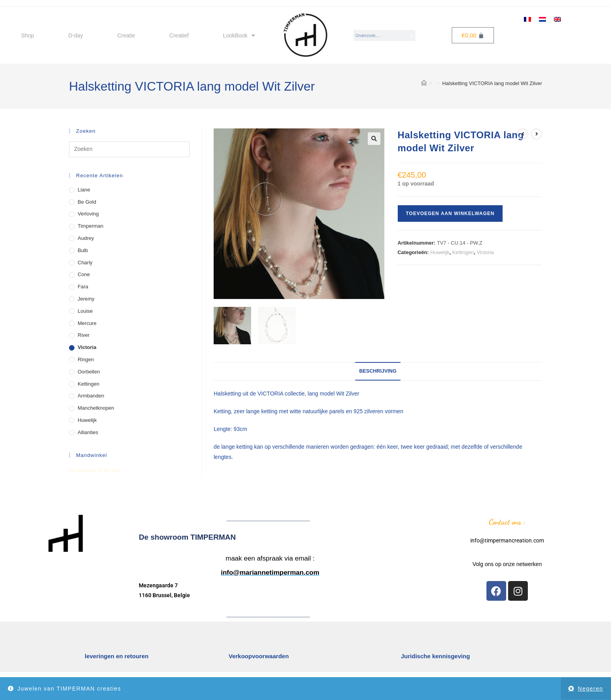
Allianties (88, 432)
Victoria (485, 252)
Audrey (86, 238)
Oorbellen (89, 372)
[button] (374, 139)
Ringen (86, 359)
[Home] (424, 83)
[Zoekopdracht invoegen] (129, 149)
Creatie (126, 35)
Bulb (83, 250)
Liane (84, 190)
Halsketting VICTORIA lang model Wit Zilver (492, 83)
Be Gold (87, 202)
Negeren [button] (591, 689)
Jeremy (86, 299)
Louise (85, 311)
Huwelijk (440, 252)
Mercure (87, 323)
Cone (84, 274)
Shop (27, 35)
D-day (75, 35)
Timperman (90, 226)
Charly (85, 263)
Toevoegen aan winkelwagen (450, 214)
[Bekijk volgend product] (536, 134)
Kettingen (463, 252)
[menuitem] (527, 19)
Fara (83, 287)
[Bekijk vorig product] (523, 134)
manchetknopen (96, 408)
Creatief (179, 35)
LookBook (239, 35)
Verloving (88, 214)
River (84, 335)
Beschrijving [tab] (378, 371)
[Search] (412, 35)
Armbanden (91, 396)
